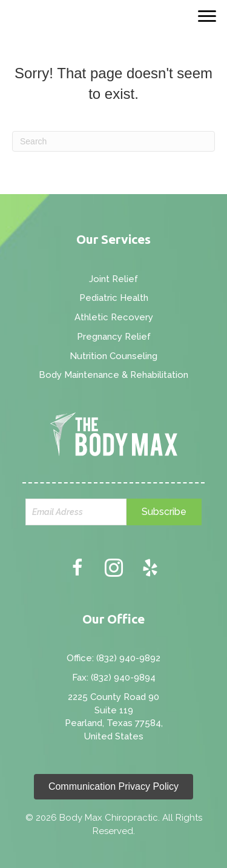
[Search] (113, 141)
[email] (76, 512)
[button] (164, 512)
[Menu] (207, 16)
